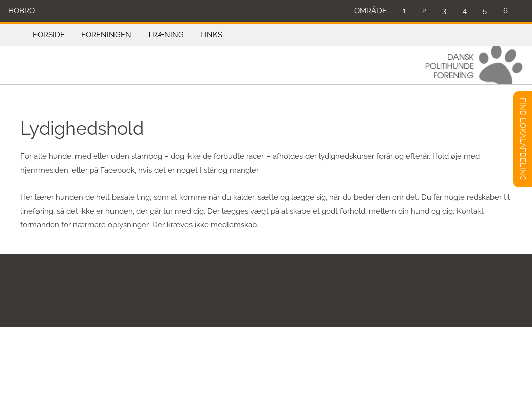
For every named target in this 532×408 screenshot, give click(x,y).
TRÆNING (166, 35)
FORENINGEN (106, 35)
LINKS (211, 35)
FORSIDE (49, 35)
